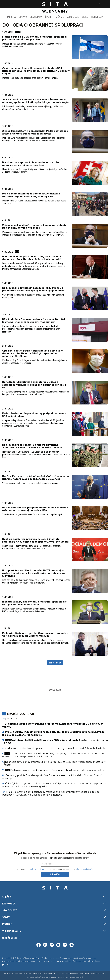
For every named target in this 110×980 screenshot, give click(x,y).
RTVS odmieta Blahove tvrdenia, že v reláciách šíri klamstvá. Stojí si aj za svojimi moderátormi (34, 321)
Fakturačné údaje (72, 974)
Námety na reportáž (51, 974)
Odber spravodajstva (35, 974)
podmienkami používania (35, 869)
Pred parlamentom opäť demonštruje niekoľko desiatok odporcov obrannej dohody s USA (31, 195)
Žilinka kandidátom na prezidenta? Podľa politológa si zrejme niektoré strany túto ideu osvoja (36, 132)
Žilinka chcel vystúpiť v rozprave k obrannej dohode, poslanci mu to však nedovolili (35, 226)
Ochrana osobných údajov (36, 977)
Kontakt (62, 974)
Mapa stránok (85, 974)
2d (8, 719)
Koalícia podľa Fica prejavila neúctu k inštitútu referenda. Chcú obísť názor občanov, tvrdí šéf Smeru (35, 540)
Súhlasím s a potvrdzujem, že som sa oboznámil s (55, 869)
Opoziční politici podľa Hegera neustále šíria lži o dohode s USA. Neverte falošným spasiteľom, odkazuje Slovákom (33, 353)
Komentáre (73, 17)
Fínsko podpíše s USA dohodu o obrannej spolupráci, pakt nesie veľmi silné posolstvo (35, 38)
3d (12, 719)
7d (16, 719)
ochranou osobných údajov (86, 869)
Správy (23, 17)
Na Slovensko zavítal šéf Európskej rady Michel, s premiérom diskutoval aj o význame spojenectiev (33, 289)
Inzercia (7, 974)
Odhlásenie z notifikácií (75, 977)
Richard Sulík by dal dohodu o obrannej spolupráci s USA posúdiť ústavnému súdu (34, 603)
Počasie (59, 17)
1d (3, 719)
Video (85, 17)
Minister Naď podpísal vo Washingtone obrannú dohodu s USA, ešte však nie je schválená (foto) (32, 258)
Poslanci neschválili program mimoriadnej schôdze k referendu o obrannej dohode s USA (35, 509)
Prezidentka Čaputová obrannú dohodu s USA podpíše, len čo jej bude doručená (31, 164)
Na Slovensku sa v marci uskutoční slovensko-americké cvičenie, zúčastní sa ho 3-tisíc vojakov (32, 446)
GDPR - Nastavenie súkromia (56, 977)
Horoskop (97, 17)
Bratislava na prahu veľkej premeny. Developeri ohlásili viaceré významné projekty (55, 770)
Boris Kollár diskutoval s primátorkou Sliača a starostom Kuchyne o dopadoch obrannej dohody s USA (34, 385)
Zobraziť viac (55, 663)
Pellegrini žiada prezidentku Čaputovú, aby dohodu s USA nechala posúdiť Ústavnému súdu (35, 634)
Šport (48, 17)
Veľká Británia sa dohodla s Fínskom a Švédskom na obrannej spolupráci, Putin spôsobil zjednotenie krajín (35, 101)
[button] (105, 4)
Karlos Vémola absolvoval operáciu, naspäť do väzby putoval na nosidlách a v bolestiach (55, 748)
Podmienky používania (98, 974)
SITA (11, 17)
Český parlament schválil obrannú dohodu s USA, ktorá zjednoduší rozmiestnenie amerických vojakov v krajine (36, 71)
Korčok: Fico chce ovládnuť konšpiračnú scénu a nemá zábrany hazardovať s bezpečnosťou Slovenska (36, 478)
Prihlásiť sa (55, 874)
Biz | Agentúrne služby (19, 974)
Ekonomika (36, 17)
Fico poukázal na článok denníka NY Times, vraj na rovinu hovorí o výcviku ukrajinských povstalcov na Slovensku (34, 573)
